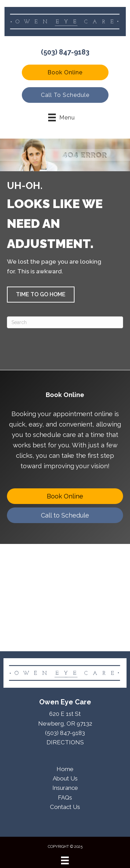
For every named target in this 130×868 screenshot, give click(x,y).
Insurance (65, 788)
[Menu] (65, 860)
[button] (65, 72)
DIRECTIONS (65, 742)
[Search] (65, 322)
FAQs (65, 797)
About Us (65, 778)
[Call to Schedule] (65, 515)
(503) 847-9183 (65, 52)
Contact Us (65, 807)
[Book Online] (65, 496)
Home (65, 769)
